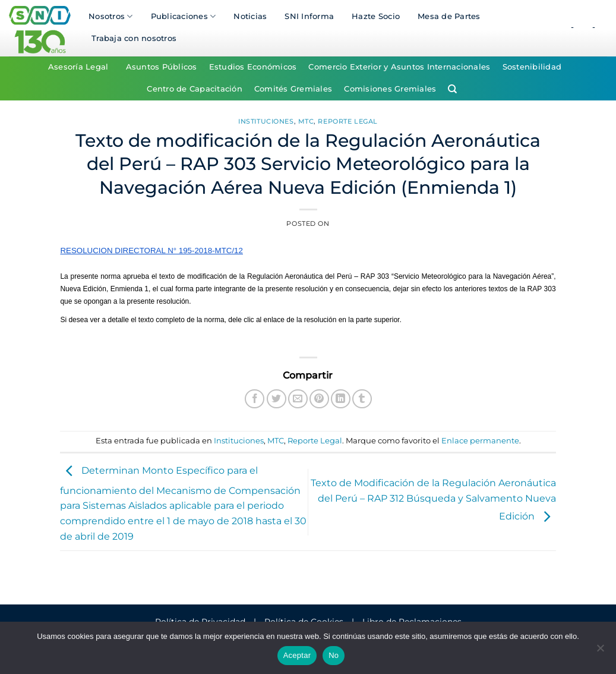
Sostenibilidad (532, 67)
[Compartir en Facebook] (255, 399)
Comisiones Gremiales (390, 89)
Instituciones (266, 121)
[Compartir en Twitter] (277, 399)
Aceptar (297, 655)
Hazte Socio (376, 16)
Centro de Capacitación (195, 89)
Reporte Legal (348, 121)
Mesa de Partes (449, 16)
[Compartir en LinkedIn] (341, 399)
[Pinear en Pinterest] (319, 399)
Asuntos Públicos (162, 67)
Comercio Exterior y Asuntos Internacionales (399, 67)
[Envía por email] (298, 399)
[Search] (452, 89)
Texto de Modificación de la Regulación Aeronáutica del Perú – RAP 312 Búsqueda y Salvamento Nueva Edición (433, 500)
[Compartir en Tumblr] (362, 399)
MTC (306, 121)
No (334, 655)
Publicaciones (184, 16)
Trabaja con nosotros (134, 38)
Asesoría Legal (78, 67)
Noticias (250, 16)
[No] (600, 651)
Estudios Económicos (253, 67)
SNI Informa (309, 16)
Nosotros (111, 16)
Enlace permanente (480, 441)
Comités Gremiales (293, 89)
